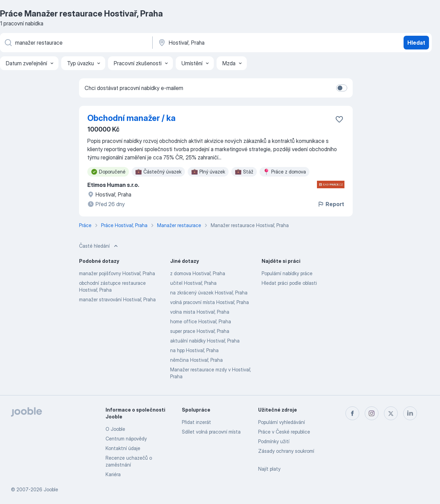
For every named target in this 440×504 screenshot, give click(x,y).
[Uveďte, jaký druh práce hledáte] (76, 43)
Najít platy (269, 469)
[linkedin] (410, 413)
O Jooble (115, 429)
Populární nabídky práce (287, 273)
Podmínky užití (274, 441)
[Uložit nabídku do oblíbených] (339, 119)
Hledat (416, 43)
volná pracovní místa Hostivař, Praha (210, 302)
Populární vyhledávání (282, 422)
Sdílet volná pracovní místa (211, 432)
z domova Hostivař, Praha (198, 273)
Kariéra (113, 474)
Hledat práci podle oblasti (289, 283)
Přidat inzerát (196, 422)
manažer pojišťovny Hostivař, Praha (117, 273)
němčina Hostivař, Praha (196, 360)
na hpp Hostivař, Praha (194, 350)
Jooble (51, 489)
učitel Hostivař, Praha (193, 283)
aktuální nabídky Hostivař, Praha (205, 341)
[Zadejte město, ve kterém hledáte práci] (229, 43)
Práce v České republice (284, 432)
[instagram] (372, 413)
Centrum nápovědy (126, 439)
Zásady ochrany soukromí (286, 451)
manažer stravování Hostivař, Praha (117, 299)
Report (331, 204)
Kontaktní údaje (123, 448)
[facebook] (352, 413)
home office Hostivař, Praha (201, 321)
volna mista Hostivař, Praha (200, 312)
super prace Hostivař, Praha (200, 331)
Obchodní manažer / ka (131, 118)
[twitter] (391, 413)
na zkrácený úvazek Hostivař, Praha (209, 293)
